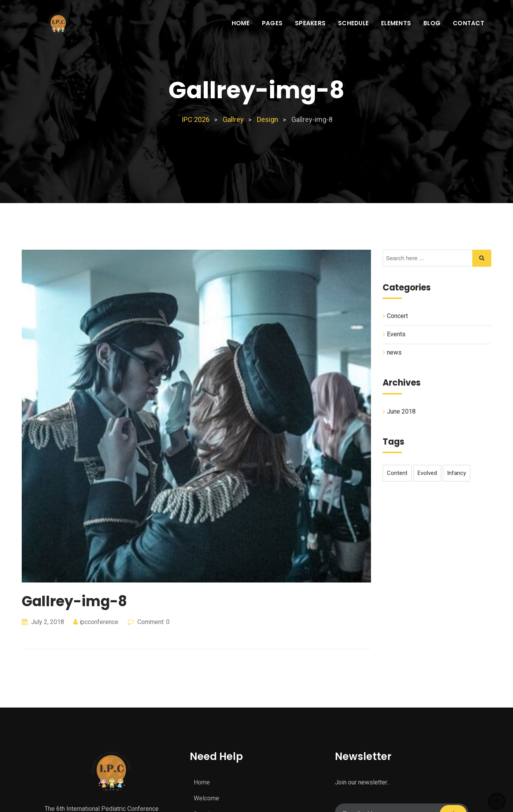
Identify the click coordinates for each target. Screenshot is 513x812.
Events (396, 334)
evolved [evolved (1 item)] (427, 473)
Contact (469, 23)
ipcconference (99, 622)
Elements (396, 23)
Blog (432, 23)
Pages (272, 23)
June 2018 (401, 411)
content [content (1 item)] (397, 473)
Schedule (353, 23)
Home (241, 23)
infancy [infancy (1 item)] (457, 473)
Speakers (310, 23)
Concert (397, 316)
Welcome (206, 798)
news (394, 352)
